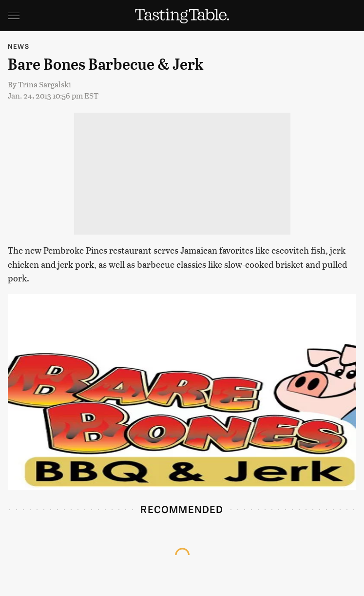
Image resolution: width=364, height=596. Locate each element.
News (19, 46)
